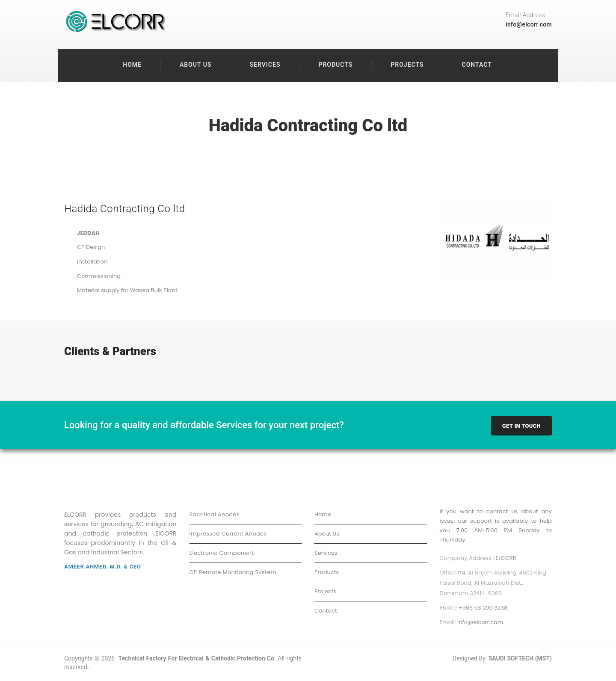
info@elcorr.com (529, 24)
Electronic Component (222, 554)
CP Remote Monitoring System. (234, 573)
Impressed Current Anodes (228, 534)
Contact (477, 65)
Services (265, 65)
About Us (196, 65)
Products (335, 65)
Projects (407, 65)
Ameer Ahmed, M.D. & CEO (103, 567)
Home (132, 65)
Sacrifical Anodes (215, 515)
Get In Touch (521, 427)
